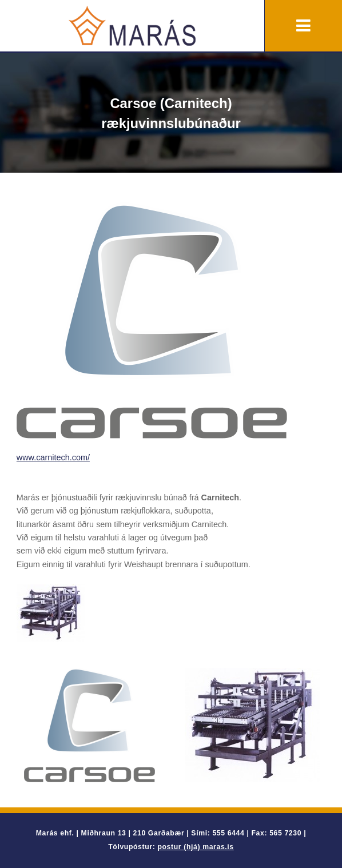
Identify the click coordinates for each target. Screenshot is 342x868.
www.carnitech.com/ (53, 457)
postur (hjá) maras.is (195, 847)
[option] (90, 725)
